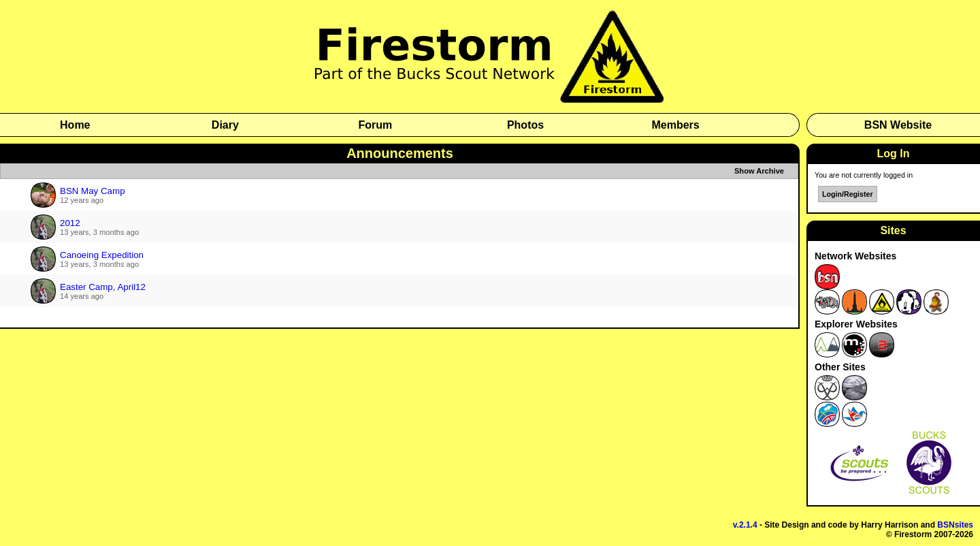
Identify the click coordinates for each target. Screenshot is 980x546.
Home (75, 125)
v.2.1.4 (745, 525)
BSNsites (955, 525)
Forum (376, 125)
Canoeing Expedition (102, 255)
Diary (225, 125)
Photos (525, 125)
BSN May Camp (93, 191)
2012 (70, 223)
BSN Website (898, 125)
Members (675, 125)
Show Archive (759, 171)
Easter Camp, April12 (103, 287)
